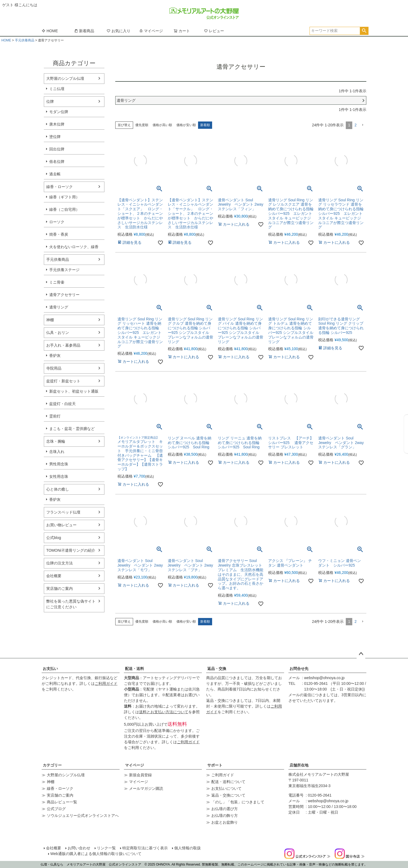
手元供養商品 (25, 40)
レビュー (214, 31)
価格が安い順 (186, 125)
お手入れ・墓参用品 (63, 345)
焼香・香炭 (59, 234)
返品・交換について (228, 795)
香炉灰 (55, 356)
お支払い (50, 669)
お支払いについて (226, 788)
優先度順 (142, 125)
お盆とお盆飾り (225, 822)
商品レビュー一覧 (62, 802)
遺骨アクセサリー (64, 295)
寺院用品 (54, 368)
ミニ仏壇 (57, 89)
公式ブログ (56, 809)
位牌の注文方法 (60, 563)
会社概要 (54, 576)
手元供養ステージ (64, 270)
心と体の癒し (58, 489)
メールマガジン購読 (146, 788)
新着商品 (84, 31)
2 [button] (356, 125)
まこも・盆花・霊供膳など (72, 429)
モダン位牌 (59, 112)
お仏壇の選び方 (225, 809)
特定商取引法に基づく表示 (145, 848)
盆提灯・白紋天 (62, 404)
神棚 (50, 320)
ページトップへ (361, 654)
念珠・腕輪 (56, 441)
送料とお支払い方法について (164, 712)
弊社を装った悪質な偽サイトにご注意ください (71, 604)
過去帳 (55, 174)
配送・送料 (134, 669)
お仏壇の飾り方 (225, 816)
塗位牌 (55, 137)
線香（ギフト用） (64, 197)
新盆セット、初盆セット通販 (74, 391)
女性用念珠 (59, 476)
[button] (363, 125)
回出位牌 (57, 149)
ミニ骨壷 (57, 282)
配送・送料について (228, 782)
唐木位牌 (57, 124)
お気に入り (119, 31)
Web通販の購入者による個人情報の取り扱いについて (96, 854)
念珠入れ (57, 452)
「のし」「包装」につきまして (238, 802)
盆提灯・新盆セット (63, 381)
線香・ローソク (60, 187)
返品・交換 (217, 669)
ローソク (57, 222)
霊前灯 (55, 416)
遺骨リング (59, 307)
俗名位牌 (57, 162)
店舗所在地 (299, 765)
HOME (50, 31)
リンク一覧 (106, 848)
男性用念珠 (59, 464)
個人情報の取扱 (187, 848)
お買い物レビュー (61, 525)
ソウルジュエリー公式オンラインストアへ (83, 816)
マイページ (151, 31)
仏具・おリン (58, 333)
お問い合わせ (79, 848)
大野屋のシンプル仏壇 (65, 78)
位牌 (50, 101)
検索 (364, 31)
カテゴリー (52, 765)
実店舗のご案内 (60, 588)
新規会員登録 (140, 775)
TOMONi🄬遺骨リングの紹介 (71, 550)
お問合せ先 (299, 669)
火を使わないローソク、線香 (74, 247)
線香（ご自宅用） (64, 209)
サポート (215, 765)
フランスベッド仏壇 (63, 512)
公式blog (54, 538)
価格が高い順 (162, 125)
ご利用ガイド (106, 683)
